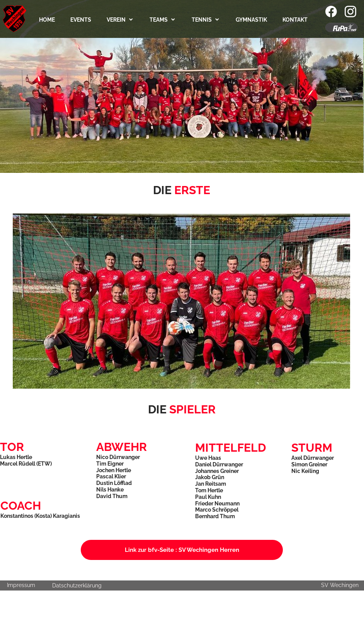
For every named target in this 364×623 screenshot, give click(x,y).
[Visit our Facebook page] (331, 12)
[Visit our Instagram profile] (350, 12)
